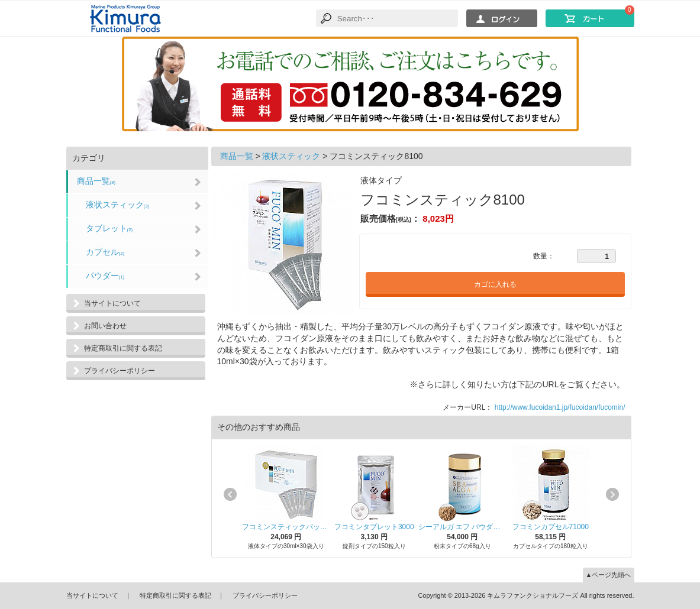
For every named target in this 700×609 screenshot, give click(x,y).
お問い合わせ (105, 326)
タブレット (109, 228)
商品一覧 (96, 181)
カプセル (105, 252)
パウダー (105, 276)
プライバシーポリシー (120, 371)
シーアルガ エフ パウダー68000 (462, 527)
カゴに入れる (495, 284)
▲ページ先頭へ (609, 575)
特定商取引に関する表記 (123, 348)
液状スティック (118, 205)
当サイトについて (112, 303)
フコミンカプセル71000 (551, 527)
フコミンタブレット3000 (374, 527)
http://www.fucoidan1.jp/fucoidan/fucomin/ (560, 407)
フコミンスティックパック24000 (286, 527)
